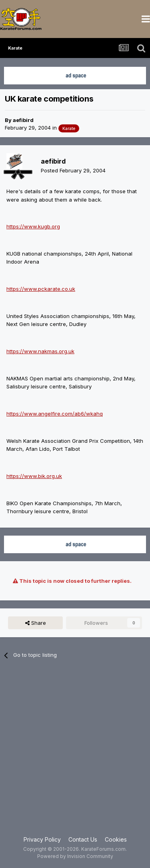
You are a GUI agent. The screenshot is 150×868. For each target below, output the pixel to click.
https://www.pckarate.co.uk (41, 289)
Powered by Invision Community (75, 856)
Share (36, 623)
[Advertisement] (75, 752)
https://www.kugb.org (33, 226)
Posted (73, 170)
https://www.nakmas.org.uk (40, 351)
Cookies (116, 839)
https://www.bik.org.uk (34, 476)
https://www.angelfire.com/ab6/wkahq (55, 414)
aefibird (23, 120)
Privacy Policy (42, 839)
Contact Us (83, 839)
